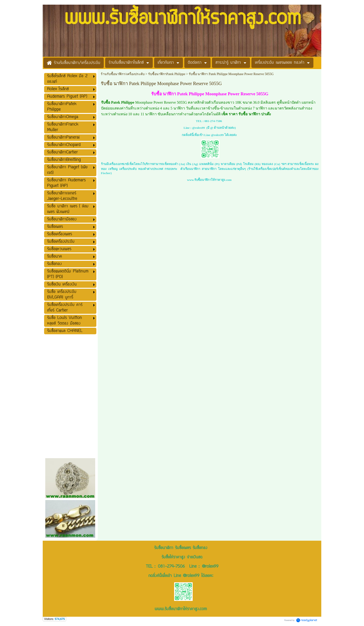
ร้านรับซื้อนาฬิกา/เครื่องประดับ (123, 74)
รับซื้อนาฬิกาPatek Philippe (167, 74)
